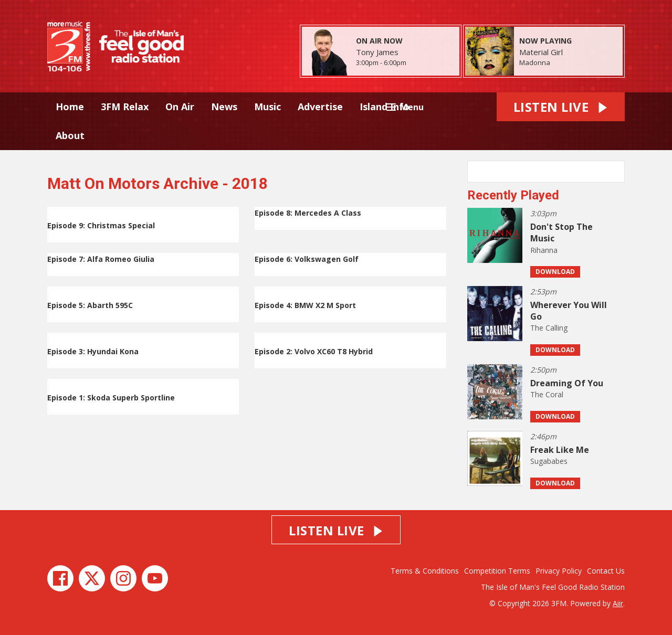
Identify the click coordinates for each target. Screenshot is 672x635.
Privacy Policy (559, 571)
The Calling (549, 328)
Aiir (618, 603)
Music (267, 107)
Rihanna (544, 250)
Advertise (320, 107)
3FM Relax (125, 107)
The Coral (547, 394)
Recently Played (513, 195)
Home (70, 107)
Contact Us (606, 571)
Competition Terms (497, 571)
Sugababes (549, 461)
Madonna (535, 62)
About (70, 135)
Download (555, 272)
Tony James (377, 52)
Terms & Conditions (425, 571)
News (224, 107)
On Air (180, 107)
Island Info (385, 107)
